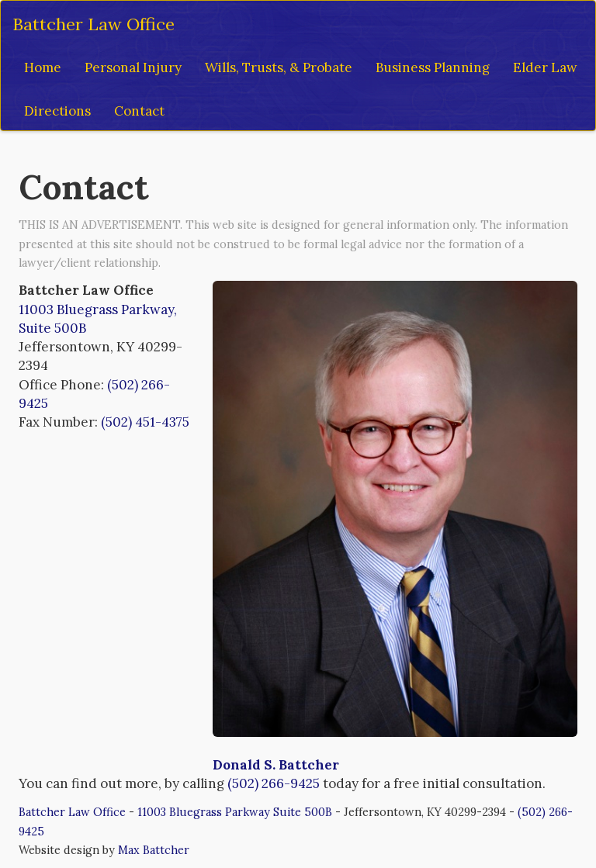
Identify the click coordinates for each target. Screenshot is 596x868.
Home (43, 67)
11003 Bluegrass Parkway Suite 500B (235, 812)
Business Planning (433, 67)
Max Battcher (154, 850)
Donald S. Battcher (276, 765)
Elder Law (545, 67)
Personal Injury (133, 67)
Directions (57, 111)
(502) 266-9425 (274, 783)
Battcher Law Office (94, 24)
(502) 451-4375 (145, 422)
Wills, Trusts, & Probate (279, 67)
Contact (139, 111)
